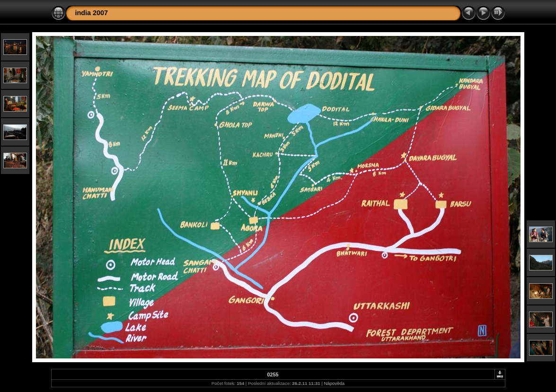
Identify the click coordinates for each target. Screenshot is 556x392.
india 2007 (92, 13)
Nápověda (334, 383)
